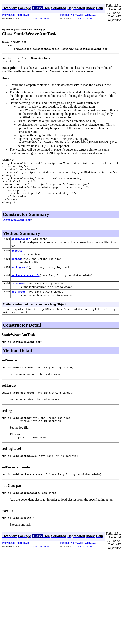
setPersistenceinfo (25, 289)
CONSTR (34, 19)
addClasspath (21, 250)
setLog (16, 271)
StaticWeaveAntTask (17, 230)
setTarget (18, 307)
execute (17, 263)
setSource (18, 298)
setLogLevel (20, 280)
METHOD (44, 19)
